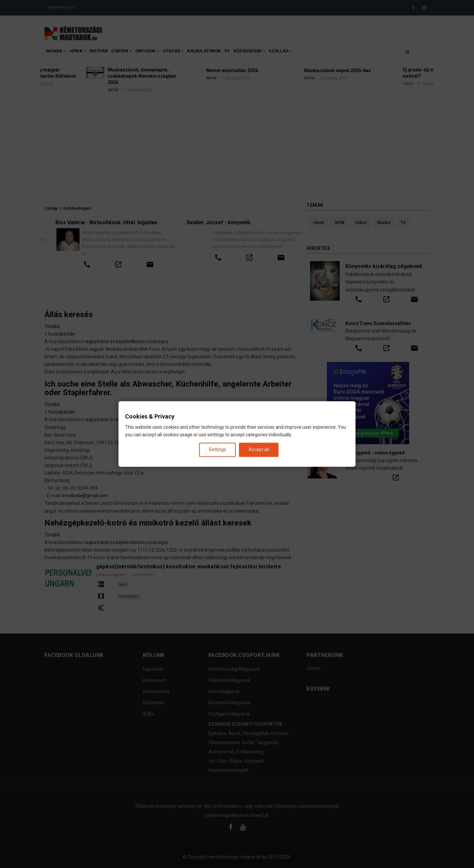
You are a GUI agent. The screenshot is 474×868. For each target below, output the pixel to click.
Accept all (259, 449)
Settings (217, 449)
